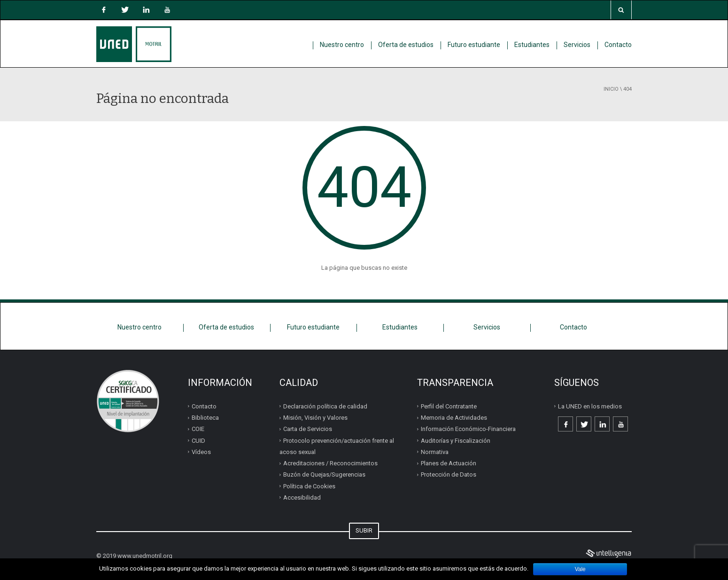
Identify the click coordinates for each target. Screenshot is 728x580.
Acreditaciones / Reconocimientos (330, 463)
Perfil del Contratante (449, 406)
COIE (198, 429)
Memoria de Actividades (454, 418)
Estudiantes (532, 45)
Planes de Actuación (449, 463)
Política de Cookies (309, 486)
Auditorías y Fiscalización (456, 441)
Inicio (611, 89)
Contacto (618, 45)
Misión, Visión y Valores (315, 418)
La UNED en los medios (590, 406)
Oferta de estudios (406, 45)
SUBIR (364, 530)
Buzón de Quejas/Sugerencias (324, 474)
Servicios (577, 45)
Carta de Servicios (308, 429)
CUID (198, 441)
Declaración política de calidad (325, 406)
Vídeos (201, 452)
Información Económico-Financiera (468, 429)
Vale (580, 569)
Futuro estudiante (474, 45)
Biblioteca (205, 418)
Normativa (435, 452)
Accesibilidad (302, 498)
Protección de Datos (449, 474)
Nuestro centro (342, 45)
